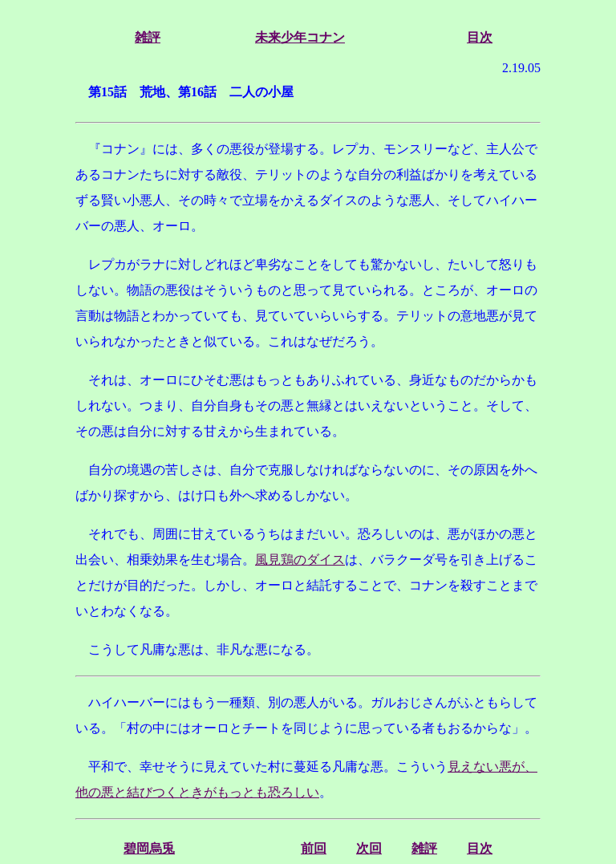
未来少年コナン (300, 37)
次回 (369, 848)
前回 (314, 848)
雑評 (148, 37)
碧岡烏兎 (149, 848)
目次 (480, 37)
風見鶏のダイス (300, 560)
